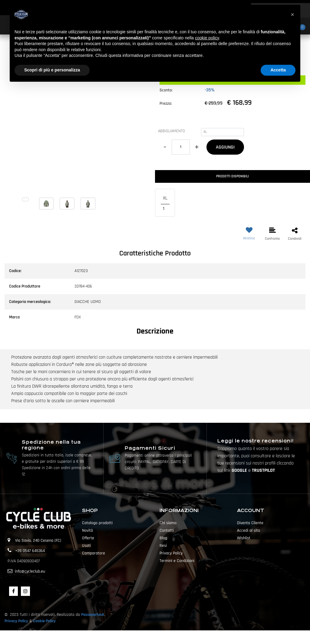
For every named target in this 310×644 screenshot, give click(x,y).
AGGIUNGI (225, 147)
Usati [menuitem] (86, 546)
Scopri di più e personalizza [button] (52, 70)
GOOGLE (240, 470)
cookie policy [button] (207, 38)
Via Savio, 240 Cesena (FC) (38, 540)
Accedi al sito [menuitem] (249, 531)
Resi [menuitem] (163, 546)
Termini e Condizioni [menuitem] (177, 561)
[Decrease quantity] (165, 147)
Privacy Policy (16, 621)
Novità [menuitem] (87, 531)
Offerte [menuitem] (88, 538)
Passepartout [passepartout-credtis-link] (166, 637)
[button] (77, 135)
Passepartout (93, 615)
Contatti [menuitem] (167, 531)
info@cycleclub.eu (30, 571)
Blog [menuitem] (163, 538)
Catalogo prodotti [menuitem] (97, 523)
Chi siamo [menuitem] (168, 523)
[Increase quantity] (197, 147)
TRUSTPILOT (263, 470)
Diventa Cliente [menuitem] (250, 523)
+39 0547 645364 (30, 551)
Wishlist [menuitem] (244, 538)
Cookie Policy (44, 621)
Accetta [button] (278, 70)
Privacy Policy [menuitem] (171, 553)
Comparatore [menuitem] (94, 553)
